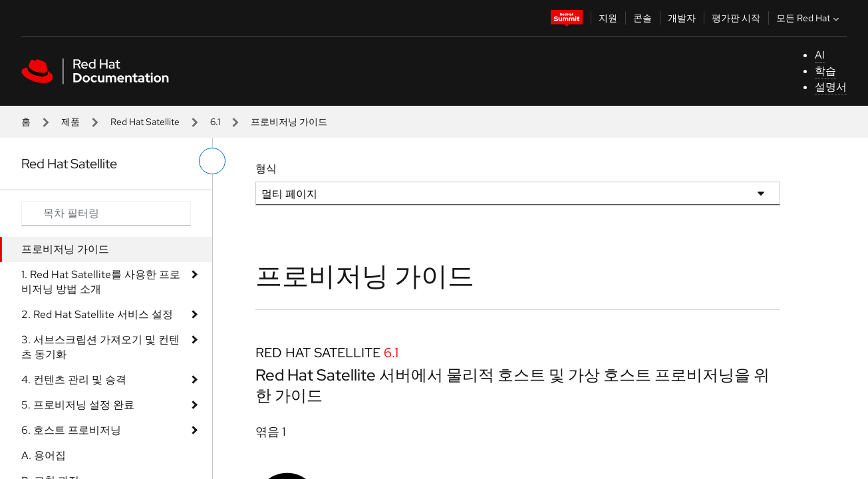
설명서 (831, 87)
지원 (608, 18)
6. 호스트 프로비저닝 (71, 430)
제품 (71, 122)
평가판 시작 (736, 18)
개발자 (682, 18)
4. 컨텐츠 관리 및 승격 (74, 380)
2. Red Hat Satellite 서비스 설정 (97, 314)
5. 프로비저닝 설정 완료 (78, 405)
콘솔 (643, 18)
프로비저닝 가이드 (65, 249)
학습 (825, 71)
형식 (266, 169)
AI (820, 55)
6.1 (215, 122)
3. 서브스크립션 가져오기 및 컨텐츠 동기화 (100, 347)
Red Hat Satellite (145, 122)
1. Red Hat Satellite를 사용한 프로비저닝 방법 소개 (101, 282)
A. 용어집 (44, 455)
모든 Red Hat (809, 18)
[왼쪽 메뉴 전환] (212, 161)
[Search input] (106, 214)
